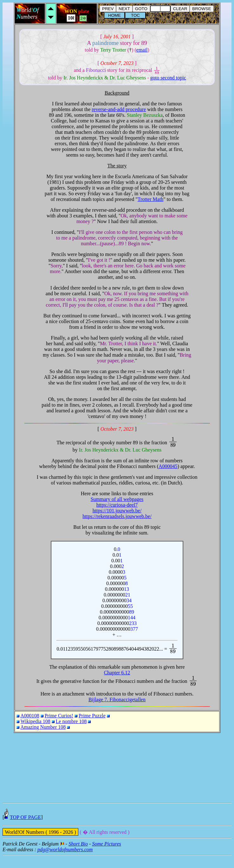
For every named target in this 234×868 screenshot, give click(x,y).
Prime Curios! (59, 716)
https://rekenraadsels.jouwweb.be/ (117, 516)
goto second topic (168, 78)
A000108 (30, 716)
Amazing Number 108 (43, 727)
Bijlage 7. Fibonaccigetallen (117, 699)
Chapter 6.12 (117, 673)
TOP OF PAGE (25, 830)
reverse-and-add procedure (119, 109)
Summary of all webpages (117, 499)
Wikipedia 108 (36, 721)
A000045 (168, 466)
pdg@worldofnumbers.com (65, 862)
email (142, 50)
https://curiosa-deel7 (117, 505)
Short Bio (78, 856)
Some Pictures (106, 856)
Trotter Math (151, 199)
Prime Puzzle (92, 716)
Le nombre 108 (71, 721)
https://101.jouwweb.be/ (117, 511)
